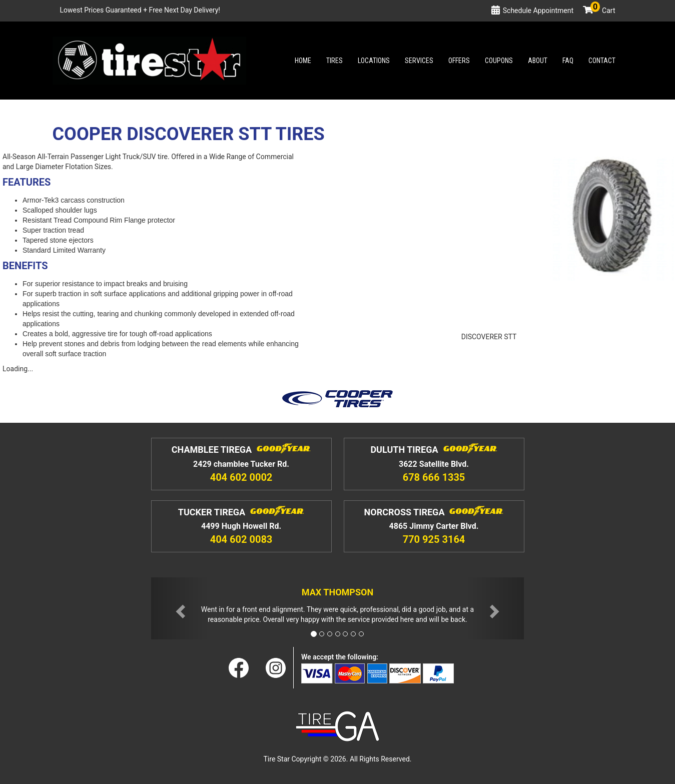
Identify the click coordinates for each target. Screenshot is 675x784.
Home (303, 61)
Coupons (499, 61)
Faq (568, 61)
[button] (179, 609)
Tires (334, 61)
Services (419, 61)
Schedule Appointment (538, 11)
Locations (374, 61)
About (538, 61)
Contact (602, 61)
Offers (459, 61)
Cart (603, 11)
